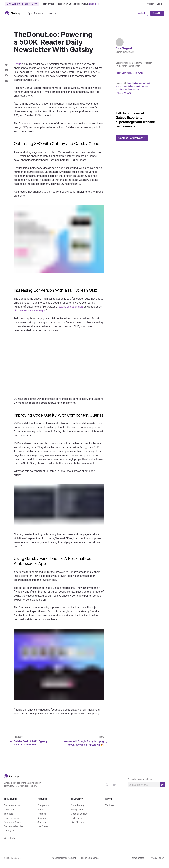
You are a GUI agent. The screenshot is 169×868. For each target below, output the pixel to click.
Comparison (44, 805)
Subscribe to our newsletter (140, 779)
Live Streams (78, 822)
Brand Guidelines (90, 858)
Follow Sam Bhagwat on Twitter (130, 73)
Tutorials (8, 814)
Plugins (41, 810)
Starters (42, 822)
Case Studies (133, 83)
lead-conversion (132, 89)
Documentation (12, 805)
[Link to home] (13, 13)
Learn (52, 13)
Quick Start (10, 810)
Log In (160, 4)
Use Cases (43, 826)
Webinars (109, 805)
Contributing (77, 805)
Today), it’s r (82, 72)
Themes (42, 814)
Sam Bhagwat (124, 48)
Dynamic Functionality (132, 86)
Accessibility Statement (64, 858)
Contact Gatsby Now (132, 138)
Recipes (42, 818)
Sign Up (157, 13)
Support (151, 4)
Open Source (36, 13)
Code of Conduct (80, 814)
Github (9, 838)
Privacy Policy (157, 858)
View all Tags (124, 93)
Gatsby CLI (9, 831)
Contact (141, 13)
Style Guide (77, 818)
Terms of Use (137, 858)
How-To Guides (12, 818)
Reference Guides (13, 822)
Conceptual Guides (14, 826)
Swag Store (77, 810)
